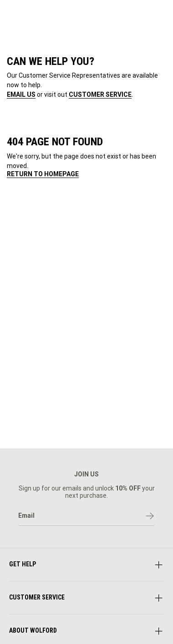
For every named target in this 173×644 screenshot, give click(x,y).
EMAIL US (21, 94)
